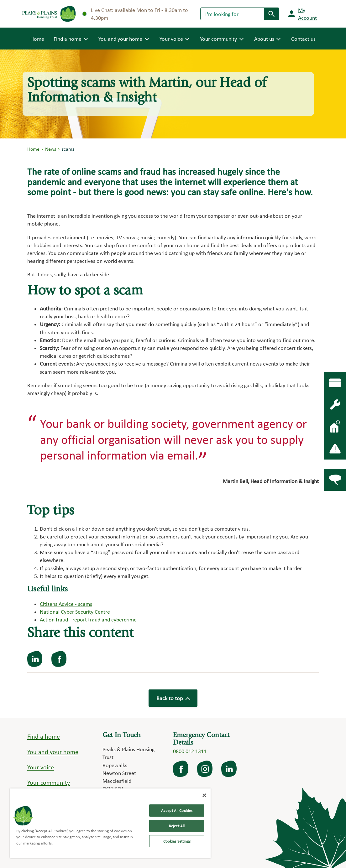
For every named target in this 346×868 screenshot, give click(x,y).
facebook (181, 769)
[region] (110, 823)
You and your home (53, 752)
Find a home (44, 736)
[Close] (204, 795)
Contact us (303, 39)
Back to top (173, 698)
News (51, 149)
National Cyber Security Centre (75, 612)
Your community (49, 782)
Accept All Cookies (177, 811)
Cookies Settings (177, 841)
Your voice (41, 767)
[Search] (232, 14)
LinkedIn (229, 769)
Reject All (177, 826)
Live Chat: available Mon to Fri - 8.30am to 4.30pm (135, 14)
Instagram (205, 769)
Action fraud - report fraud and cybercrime (88, 619)
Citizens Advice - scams (66, 604)
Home (37, 38)
